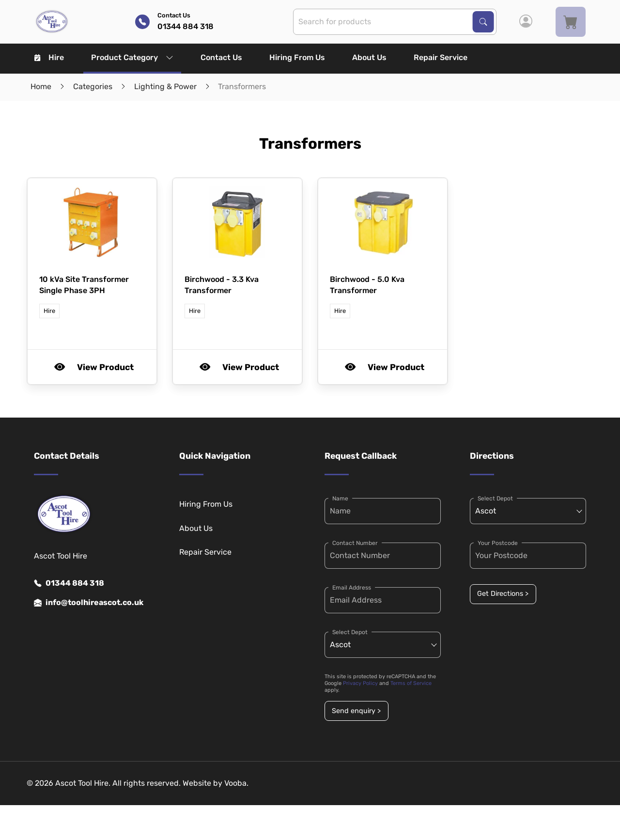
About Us (369, 57)
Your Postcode (498, 543)
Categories (93, 86)
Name (340, 498)
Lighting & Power (165, 86)
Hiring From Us (297, 57)
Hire (49, 57)
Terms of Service (411, 683)
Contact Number (355, 543)
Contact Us (221, 57)
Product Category (132, 57)
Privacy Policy (360, 683)
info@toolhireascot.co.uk (89, 603)
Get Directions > (503, 594)
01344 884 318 (69, 583)
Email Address (352, 588)
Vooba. (236, 783)
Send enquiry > (356, 711)
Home (41, 86)
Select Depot (350, 632)
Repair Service (441, 57)
